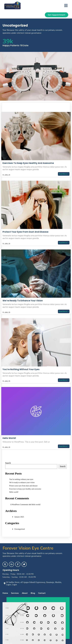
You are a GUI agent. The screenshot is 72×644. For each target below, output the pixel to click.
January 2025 (19, 517)
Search (8, 463)
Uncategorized (20, 529)
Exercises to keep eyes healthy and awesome (25, 489)
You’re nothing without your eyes (21, 479)
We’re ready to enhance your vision (22, 482)
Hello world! (14, 492)
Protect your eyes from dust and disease (23, 486)
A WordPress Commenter (19, 505)
